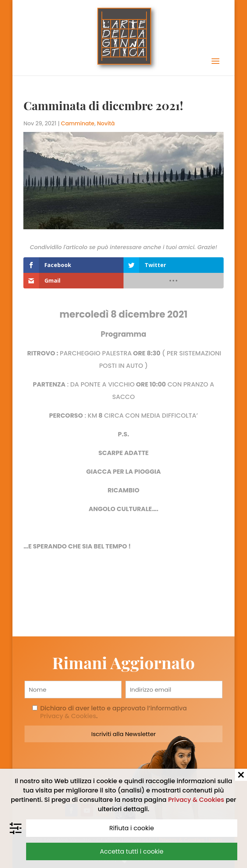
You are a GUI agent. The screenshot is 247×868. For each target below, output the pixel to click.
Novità (106, 123)
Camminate (78, 123)
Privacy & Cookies (196, 800)
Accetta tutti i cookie (131, 851)
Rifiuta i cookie (132, 828)
